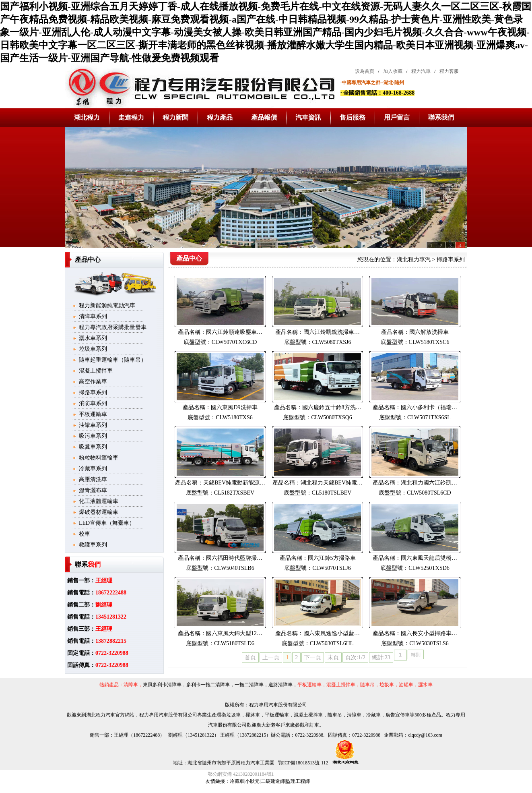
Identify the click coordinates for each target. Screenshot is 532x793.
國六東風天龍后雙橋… (429, 558)
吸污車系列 (93, 436)
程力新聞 (175, 117)
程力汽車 (421, 71)
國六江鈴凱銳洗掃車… (332, 332)
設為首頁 (365, 71)
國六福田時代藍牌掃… (234, 558)
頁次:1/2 (355, 657)
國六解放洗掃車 (429, 332)
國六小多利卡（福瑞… (429, 407)
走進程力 (131, 117)
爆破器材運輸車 (99, 512)
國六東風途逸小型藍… (332, 633)
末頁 (333, 657)
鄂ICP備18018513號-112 (302, 763)
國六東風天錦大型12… (234, 633)
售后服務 (353, 117)
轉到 (416, 655)
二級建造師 (273, 781)
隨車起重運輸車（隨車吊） (113, 360)
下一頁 (313, 657)
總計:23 (381, 657)
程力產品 (220, 117)
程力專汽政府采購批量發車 (113, 327)
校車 (85, 534)
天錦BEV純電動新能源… (234, 483)
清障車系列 (93, 316)
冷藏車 (237, 781)
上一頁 (271, 657)
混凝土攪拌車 (96, 371)
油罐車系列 (93, 425)
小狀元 (252, 781)
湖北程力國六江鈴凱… (429, 483)
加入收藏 (393, 71)
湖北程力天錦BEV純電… (332, 483)
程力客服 (449, 71)
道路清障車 (280, 685)
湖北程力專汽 (414, 260)
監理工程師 (298, 781)
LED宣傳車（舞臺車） (107, 523)
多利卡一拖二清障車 (208, 685)
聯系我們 (441, 117)
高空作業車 (93, 382)
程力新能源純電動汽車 (107, 305)
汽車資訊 (308, 117)
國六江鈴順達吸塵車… (234, 332)
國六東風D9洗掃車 (234, 407)
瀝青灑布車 (93, 490)
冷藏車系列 (93, 469)
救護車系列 (93, 545)
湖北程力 (87, 117)
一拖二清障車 (249, 685)
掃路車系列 (93, 392)
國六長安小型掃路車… (429, 633)
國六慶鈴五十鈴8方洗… (332, 407)
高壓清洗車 (93, 479)
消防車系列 (93, 403)
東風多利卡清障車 (162, 685)
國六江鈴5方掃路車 (332, 558)
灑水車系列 (93, 338)
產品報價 (264, 117)
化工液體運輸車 (99, 501)
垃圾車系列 (93, 349)
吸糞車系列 (93, 447)
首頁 (250, 657)
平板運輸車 (93, 414)
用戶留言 (397, 117)
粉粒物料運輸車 (99, 458)
